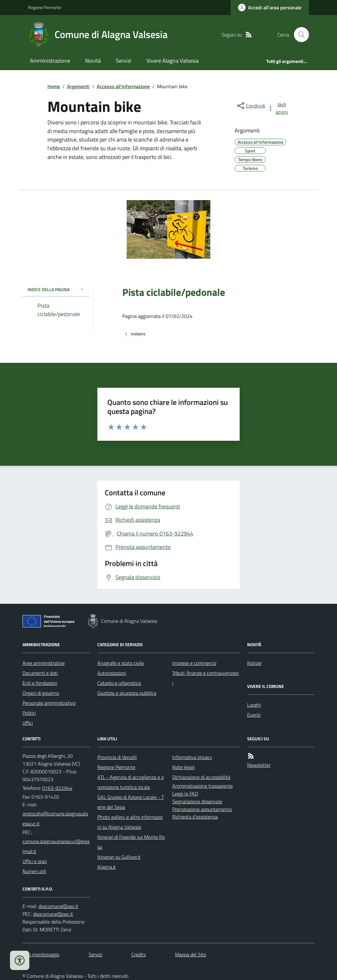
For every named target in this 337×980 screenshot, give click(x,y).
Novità (93, 61)
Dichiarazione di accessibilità (201, 777)
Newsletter (259, 765)
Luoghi (254, 705)
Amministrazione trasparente (203, 786)
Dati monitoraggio (41, 954)
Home (54, 86)
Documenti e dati (40, 673)
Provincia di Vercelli (117, 757)
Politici (29, 713)
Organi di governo (41, 693)
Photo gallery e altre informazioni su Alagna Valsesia (130, 822)
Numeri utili (34, 871)
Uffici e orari (35, 861)
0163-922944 (57, 788)
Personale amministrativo (49, 703)
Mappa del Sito (190, 954)
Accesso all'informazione (123, 86)
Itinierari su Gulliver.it (119, 857)
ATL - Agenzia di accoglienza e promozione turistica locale (131, 782)
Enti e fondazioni (40, 683)
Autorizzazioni (112, 673)
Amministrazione (50, 61)
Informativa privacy (192, 757)
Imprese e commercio (194, 663)
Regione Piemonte (45, 7)
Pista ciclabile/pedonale (174, 292)
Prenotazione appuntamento (202, 809)
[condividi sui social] (251, 106)
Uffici (28, 723)
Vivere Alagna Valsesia (173, 61)
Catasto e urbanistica (119, 683)
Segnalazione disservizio (197, 801)
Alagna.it (107, 867)
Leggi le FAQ (185, 794)
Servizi (124, 61)
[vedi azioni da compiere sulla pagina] (278, 108)
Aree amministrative (44, 663)
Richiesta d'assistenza (195, 817)
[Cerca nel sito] (299, 35)
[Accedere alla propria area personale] (270, 7)
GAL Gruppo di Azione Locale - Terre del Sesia (131, 802)
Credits (139, 954)
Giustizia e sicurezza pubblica (127, 693)
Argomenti (78, 86)
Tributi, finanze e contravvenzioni (206, 678)
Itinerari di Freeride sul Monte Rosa (131, 842)
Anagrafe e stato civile (121, 663)
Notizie (254, 663)
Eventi (254, 715)
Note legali (183, 767)
